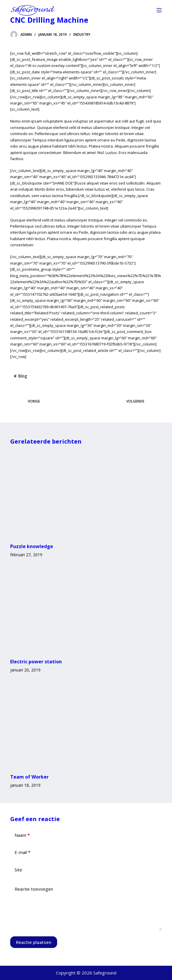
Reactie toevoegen (34, 889)
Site (18, 870)
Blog (23, 376)
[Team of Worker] (86, 724)
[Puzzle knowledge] (86, 494)
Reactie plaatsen (34, 942)
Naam (22, 835)
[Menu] (159, 10)
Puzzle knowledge (32, 546)
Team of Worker (29, 777)
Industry (82, 34)
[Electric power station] (86, 609)
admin (26, 34)
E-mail (22, 852)
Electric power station (36, 662)
